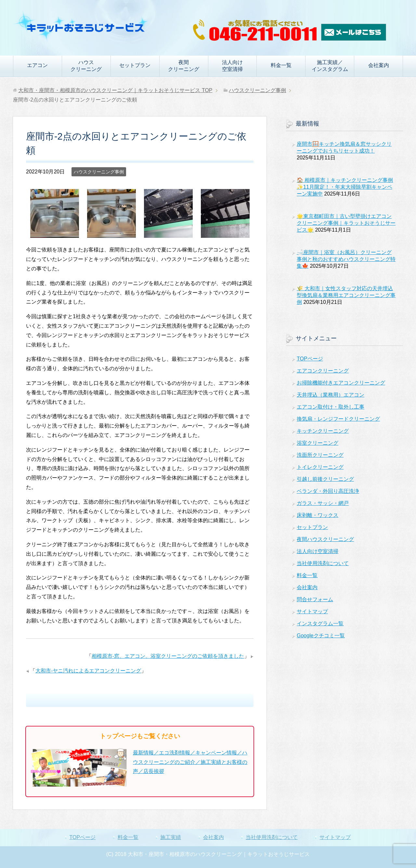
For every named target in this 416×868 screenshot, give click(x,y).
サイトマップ (312, 611)
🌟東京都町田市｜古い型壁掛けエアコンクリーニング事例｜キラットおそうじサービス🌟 (346, 223)
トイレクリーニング (320, 467)
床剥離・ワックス (318, 515)
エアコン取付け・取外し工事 (331, 407)
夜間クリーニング (184, 66)
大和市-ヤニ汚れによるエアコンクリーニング (88, 671)
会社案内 (379, 65)
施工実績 (171, 837)
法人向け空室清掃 (232, 66)
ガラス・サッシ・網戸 (323, 503)
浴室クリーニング (318, 443)
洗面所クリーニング (320, 455)
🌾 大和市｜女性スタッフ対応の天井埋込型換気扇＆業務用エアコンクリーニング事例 (346, 295)
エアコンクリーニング (323, 371)
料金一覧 (281, 65)
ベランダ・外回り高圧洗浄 (328, 491)
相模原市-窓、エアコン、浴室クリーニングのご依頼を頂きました (168, 656)
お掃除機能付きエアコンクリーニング (341, 383)
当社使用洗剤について (323, 563)
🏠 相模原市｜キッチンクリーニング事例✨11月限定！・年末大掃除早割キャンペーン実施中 (345, 187)
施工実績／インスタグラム (330, 66)
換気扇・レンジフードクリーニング (338, 419)
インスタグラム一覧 (320, 624)
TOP (115, 90)
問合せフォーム (315, 599)
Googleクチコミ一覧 (321, 636)
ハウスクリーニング (86, 66)
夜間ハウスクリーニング (325, 539)
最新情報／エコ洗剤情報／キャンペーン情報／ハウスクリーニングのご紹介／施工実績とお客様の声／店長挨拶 (190, 762)
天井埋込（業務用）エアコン (331, 395)
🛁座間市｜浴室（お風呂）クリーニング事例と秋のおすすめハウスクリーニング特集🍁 (346, 259)
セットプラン (135, 65)
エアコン (37, 65)
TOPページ (310, 359)
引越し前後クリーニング (325, 479)
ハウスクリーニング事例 (99, 172)
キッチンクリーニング (323, 431)
